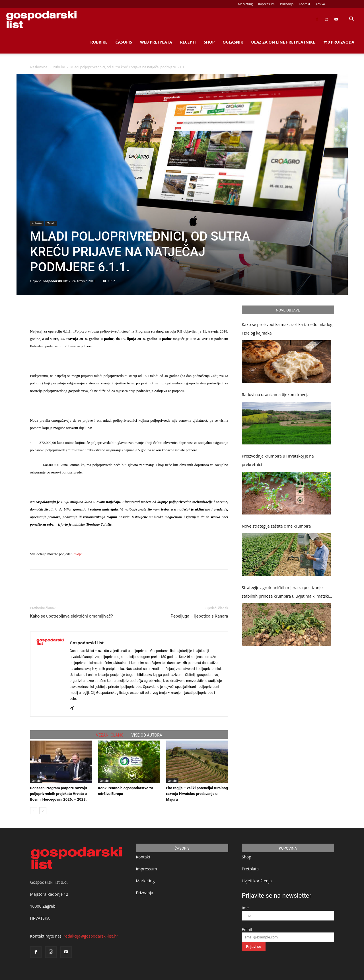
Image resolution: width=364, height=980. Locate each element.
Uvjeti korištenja (257, 881)
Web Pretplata (156, 42)
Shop (209, 42)
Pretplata (250, 869)
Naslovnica (39, 67)
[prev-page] (34, 811)
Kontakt (305, 4)
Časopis (124, 42)
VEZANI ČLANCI (110, 735)
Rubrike (99, 42)
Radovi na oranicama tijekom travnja (276, 394)
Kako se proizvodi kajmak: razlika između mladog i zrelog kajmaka (287, 329)
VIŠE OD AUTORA (147, 735)
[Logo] (41, 20)
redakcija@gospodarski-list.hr (91, 936)
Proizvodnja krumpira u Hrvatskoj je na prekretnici (278, 460)
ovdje (78, 554)
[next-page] (43, 811)
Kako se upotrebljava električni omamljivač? (72, 616)
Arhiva (320, 4)
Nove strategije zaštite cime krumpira (276, 526)
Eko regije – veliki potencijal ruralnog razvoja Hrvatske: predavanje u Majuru (197, 794)
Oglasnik (233, 42)
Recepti (188, 42)
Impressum (266, 4)
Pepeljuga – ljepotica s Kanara (200, 616)
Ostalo (51, 223)
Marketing (245, 4)
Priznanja (287, 4)
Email (247, 929)
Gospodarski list (55, 281)
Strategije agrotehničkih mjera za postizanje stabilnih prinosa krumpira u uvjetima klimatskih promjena (287, 593)
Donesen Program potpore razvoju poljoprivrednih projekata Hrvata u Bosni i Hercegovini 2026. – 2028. (59, 794)
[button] (351, 20)
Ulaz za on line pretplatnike (283, 42)
